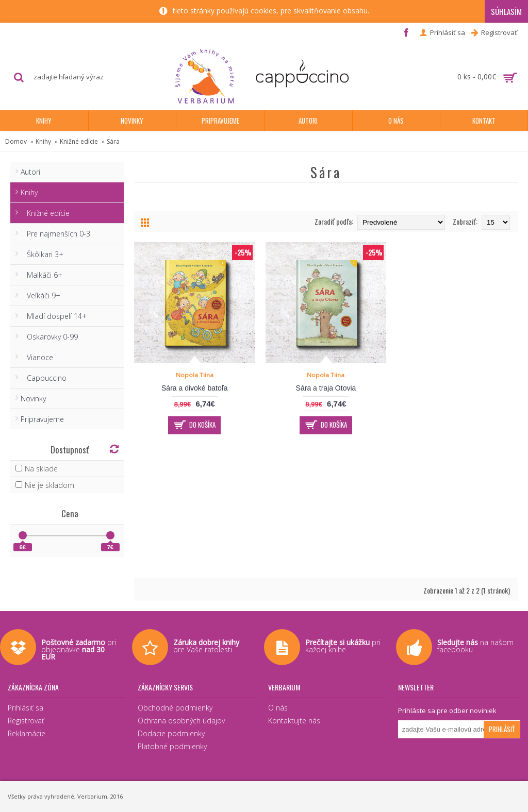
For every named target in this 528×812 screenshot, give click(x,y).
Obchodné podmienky (175, 708)
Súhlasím (506, 11)
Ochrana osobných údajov (181, 721)
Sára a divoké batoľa (195, 388)
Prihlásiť (502, 729)
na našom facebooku (475, 646)
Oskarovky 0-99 (49, 337)
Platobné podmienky (172, 746)
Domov (16, 141)
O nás (278, 708)
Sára (113, 141)
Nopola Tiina (195, 375)
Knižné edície (79, 141)
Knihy (43, 141)
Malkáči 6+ (42, 275)
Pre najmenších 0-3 (55, 234)
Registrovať (26, 721)
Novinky (33, 399)
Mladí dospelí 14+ (54, 316)
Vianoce (37, 357)
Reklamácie (27, 733)
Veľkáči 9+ (40, 295)
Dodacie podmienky (171, 733)
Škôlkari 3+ (42, 254)
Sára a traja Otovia (326, 388)
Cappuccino (44, 378)
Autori (30, 172)
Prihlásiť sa (26, 708)
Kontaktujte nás (294, 721)
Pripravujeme (42, 419)
